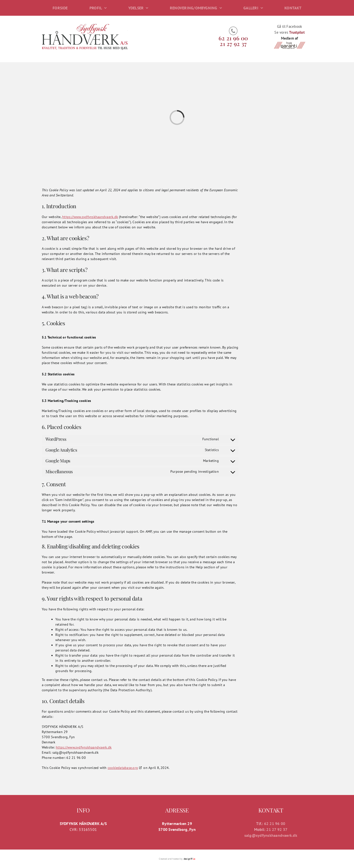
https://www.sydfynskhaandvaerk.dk (90, 217)
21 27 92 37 (277, 829)
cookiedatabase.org (123, 768)
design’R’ (190, 859)
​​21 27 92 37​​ (233, 44)
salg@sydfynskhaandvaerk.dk (271, 835)
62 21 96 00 (233, 38)
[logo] (85, 25)
